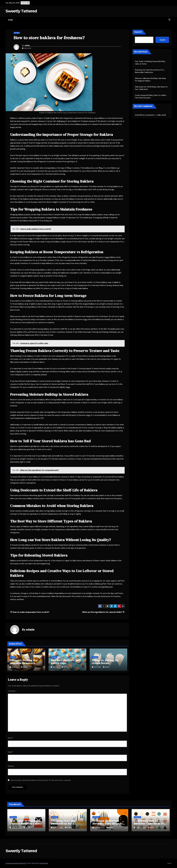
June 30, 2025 (17, 828)
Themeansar (44, 863)
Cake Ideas (13, 817)
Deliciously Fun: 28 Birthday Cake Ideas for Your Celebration (151, 88)
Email (10, 752)
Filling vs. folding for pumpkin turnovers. (23, 662)
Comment (12, 691)
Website (11, 766)
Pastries (17, 33)
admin (27, 45)
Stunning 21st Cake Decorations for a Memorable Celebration (150, 71)
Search (138, 32)
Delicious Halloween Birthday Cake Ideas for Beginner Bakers (151, 80)
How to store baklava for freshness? (49, 38)
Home (10, 20)
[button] (170, 20)
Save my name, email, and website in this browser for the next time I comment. (41, 780)
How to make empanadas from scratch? (30, 612)
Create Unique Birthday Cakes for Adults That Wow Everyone (151, 97)
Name (11, 738)
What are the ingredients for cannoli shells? (103, 612)
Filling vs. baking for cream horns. (105, 662)
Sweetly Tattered (21, 11)
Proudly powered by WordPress (16, 863)
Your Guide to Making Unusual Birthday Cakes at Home (150, 63)
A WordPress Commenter (145, 115)
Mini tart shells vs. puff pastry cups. (66, 662)
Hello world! (161, 115)
